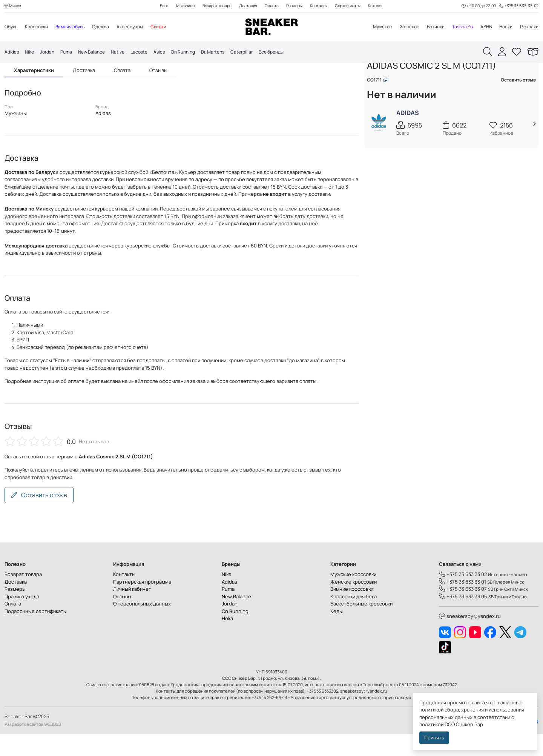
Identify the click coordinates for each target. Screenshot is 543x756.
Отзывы (122, 619)
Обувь (12, 27)
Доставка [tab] (84, 85)
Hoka (227, 641)
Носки (505, 27)
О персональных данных (142, 626)
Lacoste (148, 52)
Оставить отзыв (39, 518)
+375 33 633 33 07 (463, 612)
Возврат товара (213, 6)
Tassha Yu (459, 27)
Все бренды (291, 52)
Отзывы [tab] (158, 85)
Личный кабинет (132, 612)
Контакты (322, 6)
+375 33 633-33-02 (518, 6)
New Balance (97, 52)
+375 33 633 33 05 (463, 619)
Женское (403, 27)
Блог (157, 6)
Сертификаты (353, 6)
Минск (14, 6)
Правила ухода (22, 619)
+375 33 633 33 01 (462, 604)
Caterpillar (258, 52)
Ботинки (430, 27)
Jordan (50, 52)
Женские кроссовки (354, 604)
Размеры (295, 6)
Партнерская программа (142, 604)
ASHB (484, 27)
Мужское (374, 27)
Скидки (168, 27)
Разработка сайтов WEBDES (33, 746)
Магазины (179, 6)
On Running (195, 52)
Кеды (337, 633)
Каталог (383, 6)
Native (125, 52)
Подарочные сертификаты (36, 633)
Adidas (12, 52)
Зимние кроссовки (352, 612)
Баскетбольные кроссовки (361, 626)
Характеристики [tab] (34, 85)
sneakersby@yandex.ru (470, 639)
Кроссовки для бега (354, 619)
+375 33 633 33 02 (463, 597)
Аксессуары (139, 27)
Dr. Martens (227, 52)
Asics (169, 52)
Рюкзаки (529, 27)
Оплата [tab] (122, 85)
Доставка (246, 6)
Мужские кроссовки (353, 597)
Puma (70, 52)
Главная (380, 78)
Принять (434, 738)
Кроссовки (39, 27)
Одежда (108, 27)
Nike (31, 52)
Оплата (271, 6)
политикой (431, 724)
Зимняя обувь (75, 27)
